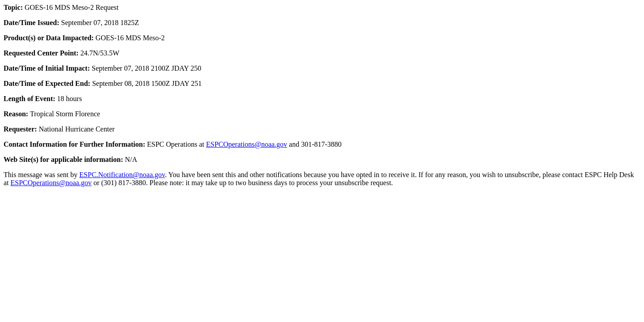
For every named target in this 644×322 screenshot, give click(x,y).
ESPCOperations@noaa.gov (247, 144)
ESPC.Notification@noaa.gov (122, 175)
